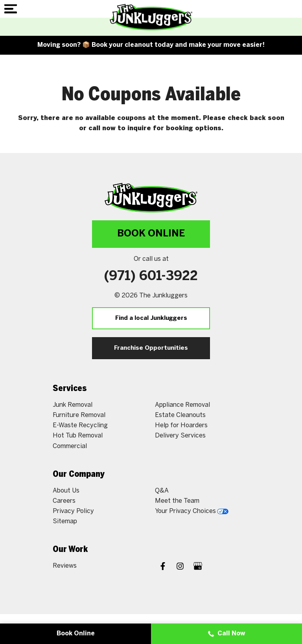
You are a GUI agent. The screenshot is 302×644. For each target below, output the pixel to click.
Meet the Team (177, 501)
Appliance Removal (182, 405)
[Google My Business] (198, 567)
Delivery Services (180, 436)
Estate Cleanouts (180, 415)
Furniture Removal (79, 415)
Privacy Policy (73, 511)
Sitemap (65, 521)
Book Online (151, 234)
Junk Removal (73, 405)
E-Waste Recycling (80, 425)
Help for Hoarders (181, 425)
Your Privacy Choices (192, 511)
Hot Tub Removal (78, 436)
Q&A (162, 491)
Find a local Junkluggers (151, 318)
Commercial (70, 446)
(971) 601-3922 (151, 277)
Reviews (65, 566)
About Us (66, 491)
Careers (64, 501)
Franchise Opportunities (151, 348)
